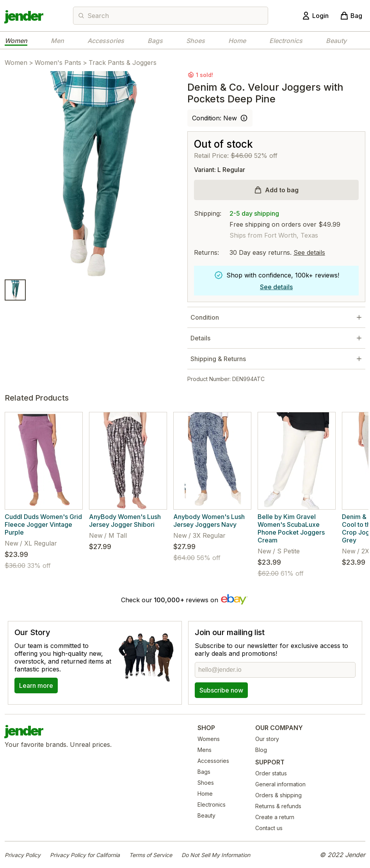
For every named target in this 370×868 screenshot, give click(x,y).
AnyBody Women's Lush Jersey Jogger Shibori (125, 521)
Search (98, 16)
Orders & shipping (278, 795)
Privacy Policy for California (85, 855)
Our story (267, 739)
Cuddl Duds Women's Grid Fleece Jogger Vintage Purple (43, 524)
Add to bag (282, 190)
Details (200, 338)
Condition (205, 317)
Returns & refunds (278, 806)
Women (16, 41)
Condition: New (214, 118)
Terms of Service (151, 855)
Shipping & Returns (218, 359)
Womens (209, 739)
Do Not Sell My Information (216, 855)
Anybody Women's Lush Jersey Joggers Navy (209, 521)
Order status (271, 773)
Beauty (336, 41)
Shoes (196, 41)
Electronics (286, 41)
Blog (261, 750)
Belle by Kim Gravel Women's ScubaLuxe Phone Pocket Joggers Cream (291, 528)
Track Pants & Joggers (123, 63)
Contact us (269, 828)
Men (57, 41)
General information (280, 784)
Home (237, 41)
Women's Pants (58, 63)
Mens (205, 750)
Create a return (275, 817)
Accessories (106, 41)
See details (309, 252)
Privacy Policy (23, 855)
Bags (155, 41)
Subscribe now (221, 690)
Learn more (36, 685)
